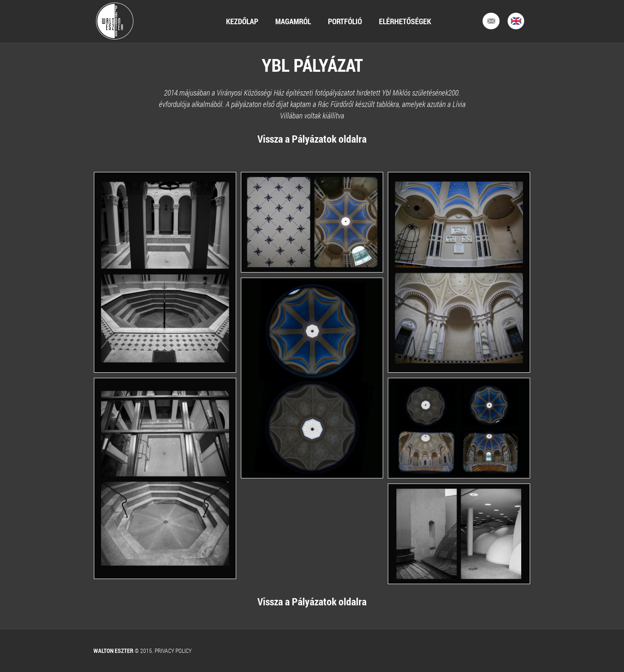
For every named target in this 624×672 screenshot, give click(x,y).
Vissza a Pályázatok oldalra (312, 139)
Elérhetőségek (405, 21)
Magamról (293, 21)
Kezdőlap (242, 21)
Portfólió (345, 21)
